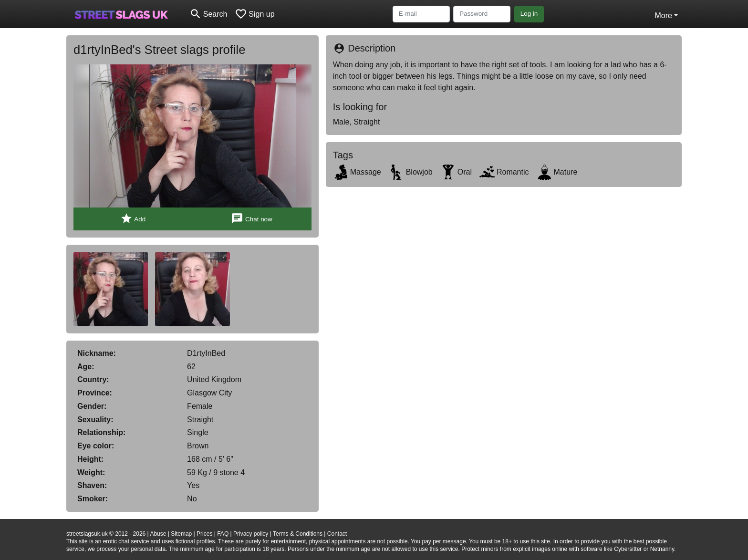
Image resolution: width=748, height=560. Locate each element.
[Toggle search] (208, 14)
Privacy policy (251, 534)
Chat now (251, 219)
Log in (529, 14)
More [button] (663, 16)
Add (133, 219)
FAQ (223, 534)
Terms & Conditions (298, 534)
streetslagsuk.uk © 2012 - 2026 (106, 534)
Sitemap (181, 534)
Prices (204, 534)
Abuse (158, 534)
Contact (337, 534)
